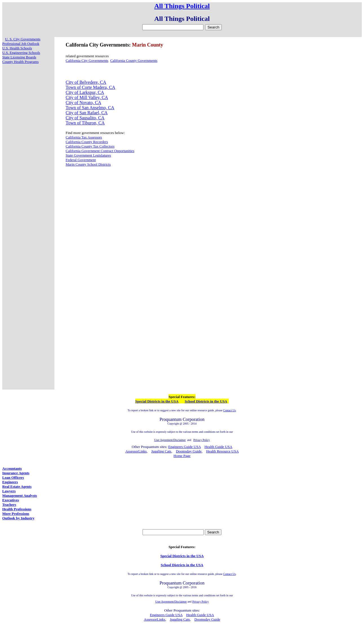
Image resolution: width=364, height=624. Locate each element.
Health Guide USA (218, 447)
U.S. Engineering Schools (21, 53)
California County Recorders (87, 142)
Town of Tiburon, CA (85, 123)
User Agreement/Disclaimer (171, 602)
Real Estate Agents (17, 486)
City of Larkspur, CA (85, 92)
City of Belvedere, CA (86, 82)
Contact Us (229, 410)
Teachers (9, 505)
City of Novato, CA (83, 103)
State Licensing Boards (19, 57)
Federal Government (81, 160)
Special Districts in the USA (157, 401)
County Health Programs (20, 62)
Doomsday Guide (189, 451)
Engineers (10, 482)
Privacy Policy (200, 602)
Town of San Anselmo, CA (90, 108)
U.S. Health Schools (17, 48)
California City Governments (87, 61)
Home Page (182, 456)
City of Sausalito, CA (85, 118)
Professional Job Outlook (21, 44)
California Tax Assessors (84, 137)
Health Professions (17, 509)
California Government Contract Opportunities (100, 151)
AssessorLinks (136, 451)
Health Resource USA (223, 451)
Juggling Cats (161, 451)
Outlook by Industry (18, 518)
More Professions (16, 514)
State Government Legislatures (88, 155)
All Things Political (182, 6)
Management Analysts (20, 496)
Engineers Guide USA (185, 447)
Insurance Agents (16, 473)
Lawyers (9, 491)
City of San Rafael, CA (87, 113)
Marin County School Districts (88, 164)
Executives (11, 500)
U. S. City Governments (23, 39)
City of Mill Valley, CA (87, 97)
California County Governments (134, 61)
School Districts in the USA (206, 401)
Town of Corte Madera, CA (90, 87)
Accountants (12, 468)
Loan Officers (13, 477)
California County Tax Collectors (90, 146)
